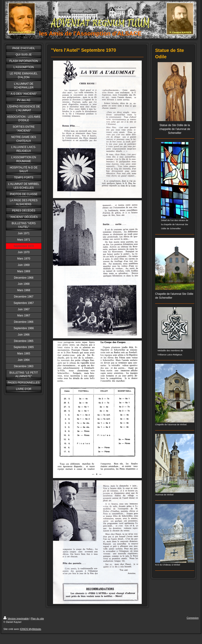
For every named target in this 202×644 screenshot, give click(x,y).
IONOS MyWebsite (31, 629)
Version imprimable (16, 619)
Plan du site (37, 619)
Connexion (193, 618)
